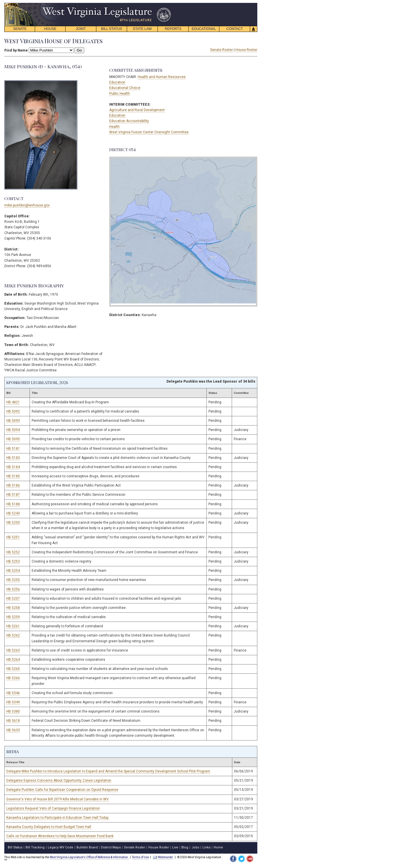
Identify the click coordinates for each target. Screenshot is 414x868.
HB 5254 (13, 571)
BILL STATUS (111, 29)
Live (175, 847)
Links (206, 847)
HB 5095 (13, 439)
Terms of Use (140, 857)
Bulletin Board (87, 847)
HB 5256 (13, 589)
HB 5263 (13, 650)
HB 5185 (13, 476)
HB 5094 (13, 430)
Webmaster (163, 857)
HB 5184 (13, 467)
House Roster (246, 50)
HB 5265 (13, 669)
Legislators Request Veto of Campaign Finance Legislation (53, 808)
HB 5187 (13, 495)
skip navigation (167, 4)
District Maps (111, 847)
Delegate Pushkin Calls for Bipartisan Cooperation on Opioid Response (62, 790)
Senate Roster (222, 50)
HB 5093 (13, 421)
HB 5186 (13, 485)
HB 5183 (13, 458)
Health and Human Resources (162, 77)
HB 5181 (13, 449)
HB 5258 (13, 608)
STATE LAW (142, 29)
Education (117, 82)
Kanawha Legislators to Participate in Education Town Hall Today (57, 818)
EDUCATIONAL (204, 29)
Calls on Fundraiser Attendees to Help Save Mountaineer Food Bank (60, 836)
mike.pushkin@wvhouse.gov (27, 205)
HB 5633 (13, 730)
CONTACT (234, 29)
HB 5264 (13, 660)
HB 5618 (13, 721)
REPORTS (173, 29)
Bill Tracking (35, 847)
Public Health (120, 94)
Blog (185, 847)
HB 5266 (13, 678)
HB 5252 (13, 552)
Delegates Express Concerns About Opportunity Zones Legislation (59, 780)
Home (218, 847)
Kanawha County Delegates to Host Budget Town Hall (49, 827)
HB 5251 (13, 537)
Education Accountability (129, 121)
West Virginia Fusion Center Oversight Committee (149, 132)
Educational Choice (125, 88)
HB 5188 (13, 504)
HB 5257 (13, 599)
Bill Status (15, 847)
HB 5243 (13, 513)
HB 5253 (13, 561)
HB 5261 (13, 626)
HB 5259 (13, 617)
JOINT (81, 29)
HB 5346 (13, 693)
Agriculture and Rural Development (137, 110)
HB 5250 (13, 523)
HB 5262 (13, 635)
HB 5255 (13, 580)
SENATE (20, 29)
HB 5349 (13, 702)
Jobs (195, 847)
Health (114, 127)
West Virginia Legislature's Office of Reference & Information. (89, 857)
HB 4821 (13, 402)
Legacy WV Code (61, 847)
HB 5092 (13, 411)
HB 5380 (13, 711)
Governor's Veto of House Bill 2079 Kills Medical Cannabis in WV (57, 799)
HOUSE (50, 29)
